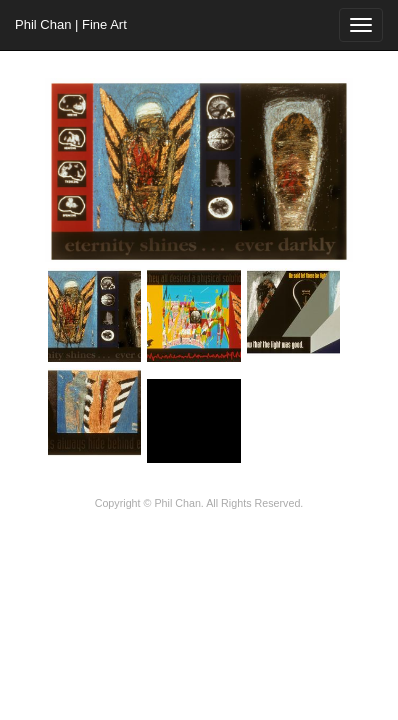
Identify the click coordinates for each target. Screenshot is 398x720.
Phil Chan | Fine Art (71, 24)
